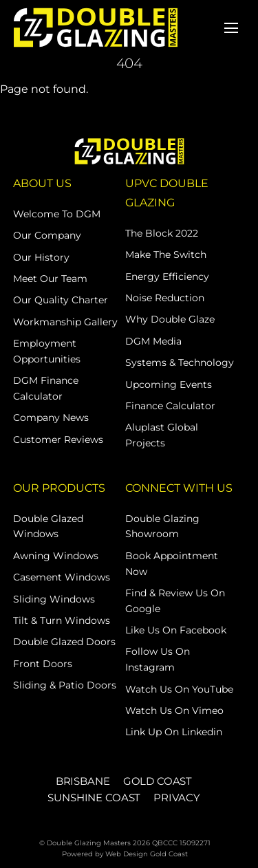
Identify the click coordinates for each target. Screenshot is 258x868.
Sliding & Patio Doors (65, 685)
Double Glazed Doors (64, 642)
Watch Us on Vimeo (174, 710)
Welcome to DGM (57, 214)
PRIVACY (176, 798)
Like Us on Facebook (176, 630)
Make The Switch (166, 254)
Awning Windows (56, 556)
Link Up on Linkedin (174, 732)
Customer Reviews (58, 440)
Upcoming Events (169, 384)
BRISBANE (83, 781)
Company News (51, 417)
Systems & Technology (180, 362)
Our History (41, 257)
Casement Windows (62, 577)
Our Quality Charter (61, 300)
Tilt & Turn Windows (62, 620)
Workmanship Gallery (65, 322)
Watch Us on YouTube (179, 689)
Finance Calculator (170, 406)
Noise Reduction (165, 298)
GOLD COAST (158, 781)
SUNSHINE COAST (94, 798)
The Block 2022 (162, 233)
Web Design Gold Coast (147, 854)
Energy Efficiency (167, 276)
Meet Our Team (50, 279)
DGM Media (153, 341)
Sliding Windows (54, 599)
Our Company (47, 235)
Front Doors (43, 664)
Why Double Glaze (170, 319)
